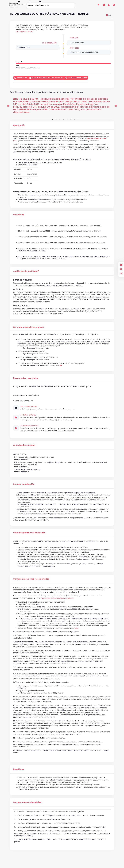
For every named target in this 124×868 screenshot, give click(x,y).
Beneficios (19, 772)
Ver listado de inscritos (76, 81)
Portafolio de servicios (29, 429)
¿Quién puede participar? (26, 274)
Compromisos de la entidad (27, 805)
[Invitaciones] (104, 5)
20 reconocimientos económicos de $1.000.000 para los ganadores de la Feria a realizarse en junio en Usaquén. (60, 228)
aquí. (77, 631)
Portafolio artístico (28, 418)
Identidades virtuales (29, 409)
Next (116, 109)
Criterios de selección (24, 448)
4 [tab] (63, 122)
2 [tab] (56, 122)
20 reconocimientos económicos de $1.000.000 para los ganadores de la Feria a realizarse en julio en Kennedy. (59, 234)
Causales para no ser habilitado (29, 536)
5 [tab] (67, 122)
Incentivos (19, 218)
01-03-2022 (74, 41)
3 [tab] (60, 122)
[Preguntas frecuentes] (121, 269)
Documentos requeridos (25, 381)
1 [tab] (53, 122)
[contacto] (121, 274)
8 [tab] (78, 122)
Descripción (19, 128)
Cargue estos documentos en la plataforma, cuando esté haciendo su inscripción (52, 389)
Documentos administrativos (26, 398)
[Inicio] (98, 5)
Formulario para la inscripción (29, 330)
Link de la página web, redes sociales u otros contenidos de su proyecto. (47, 412)
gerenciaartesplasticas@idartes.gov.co (57, 601)
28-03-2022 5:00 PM (50, 46)
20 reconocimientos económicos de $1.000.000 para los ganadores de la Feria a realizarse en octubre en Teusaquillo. (62, 246)
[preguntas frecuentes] (109, 18)
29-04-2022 (74, 51)
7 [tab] (74, 122)
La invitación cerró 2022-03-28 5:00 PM (46, 81)
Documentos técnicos (23, 404)
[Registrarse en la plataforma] (114, 5)
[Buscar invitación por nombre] (50, 5)
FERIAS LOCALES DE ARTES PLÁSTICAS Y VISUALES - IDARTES (49, 17)
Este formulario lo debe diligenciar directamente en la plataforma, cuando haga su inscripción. (56, 337)
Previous (8, 109)
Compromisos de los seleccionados (31, 582)
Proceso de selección (24, 487)
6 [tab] (71, 122)
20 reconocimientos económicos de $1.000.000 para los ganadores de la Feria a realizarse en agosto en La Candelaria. (63, 240)
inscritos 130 (21, 81)
